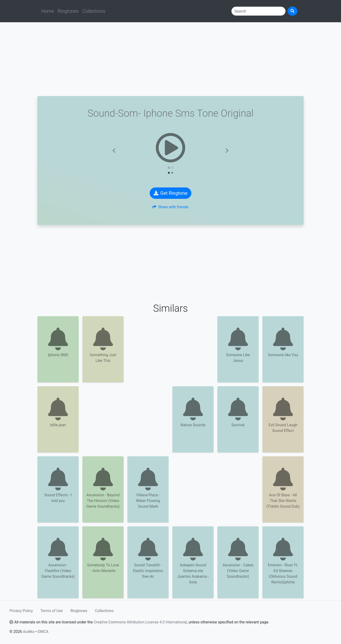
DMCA (43, 632)
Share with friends (170, 207)
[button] (114, 151)
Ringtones (68, 11)
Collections (94, 11)
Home (47, 11)
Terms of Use (52, 611)
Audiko (29, 632)
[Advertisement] (170, 59)
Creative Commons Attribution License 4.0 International (140, 622)
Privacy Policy (21, 611)
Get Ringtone (171, 193)
